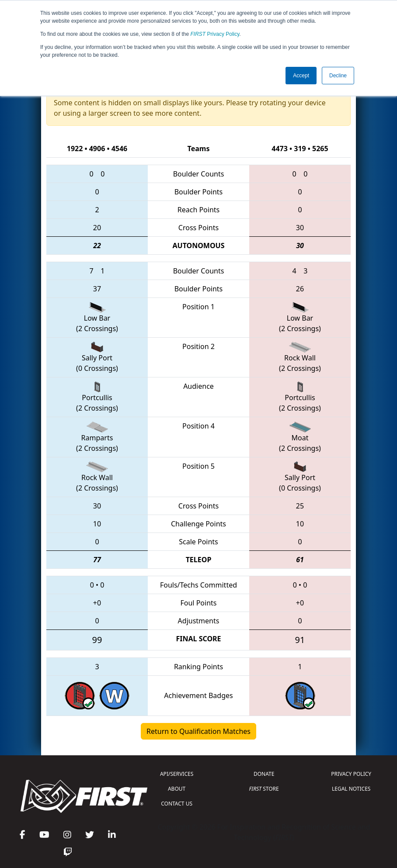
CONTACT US (177, 804)
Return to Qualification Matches (198, 731)
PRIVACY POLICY (351, 774)
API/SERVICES (177, 774)
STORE (264, 789)
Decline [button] (338, 76)
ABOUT (177, 789)
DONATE (264, 774)
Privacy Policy (215, 34)
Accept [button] (301, 76)
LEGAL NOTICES (351, 789)
